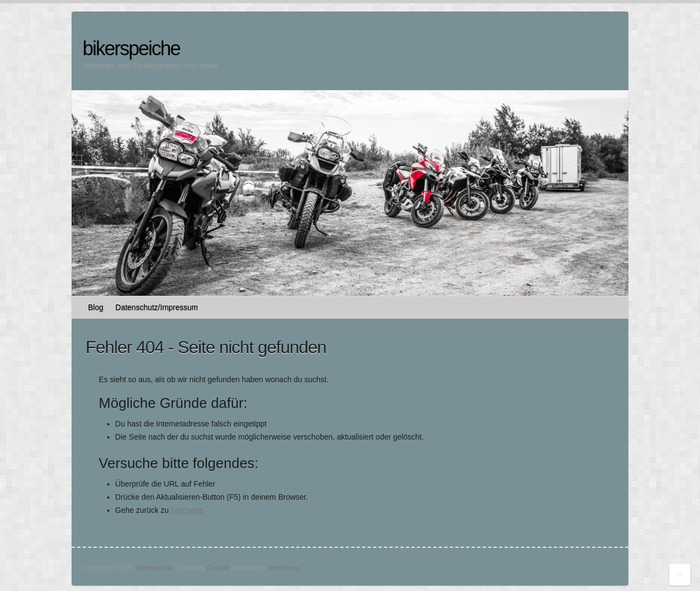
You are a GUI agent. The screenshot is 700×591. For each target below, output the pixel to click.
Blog (96, 307)
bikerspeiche (131, 48)
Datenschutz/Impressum (157, 307)
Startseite (187, 510)
